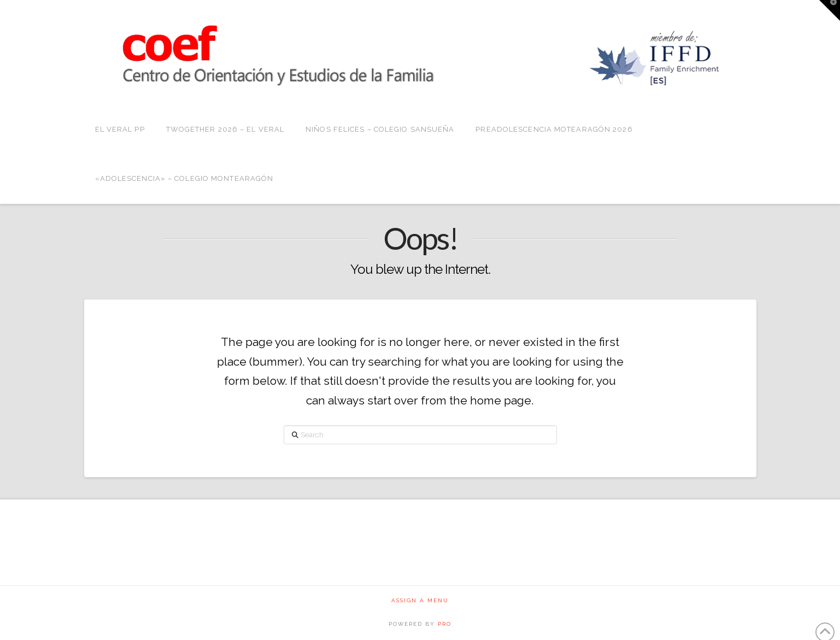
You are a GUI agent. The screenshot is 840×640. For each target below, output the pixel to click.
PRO (445, 624)
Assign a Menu (420, 600)
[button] (830, 10)
